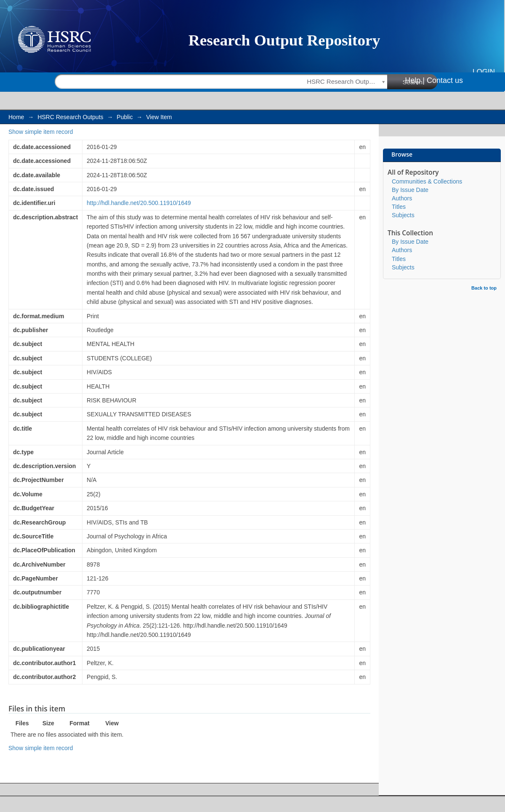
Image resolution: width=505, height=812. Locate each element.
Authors (402, 198)
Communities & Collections (427, 181)
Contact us (445, 80)
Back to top (484, 288)
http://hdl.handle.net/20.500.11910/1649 (139, 203)
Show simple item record (41, 132)
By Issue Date (410, 190)
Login (484, 72)
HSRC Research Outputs (70, 117)
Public (125, 117)
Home (16, 117)
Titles (399, 207)
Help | (415, 80)
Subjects (403, 215)
